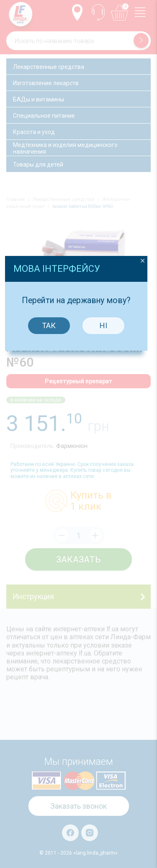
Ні (106, 440)
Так (52, 440)
